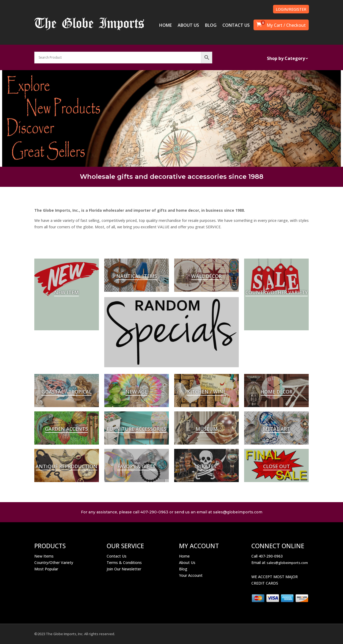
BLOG (211, 26)
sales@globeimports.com (287, 563)
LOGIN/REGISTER (291, 9)
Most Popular (46, 569)
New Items (44, 556)
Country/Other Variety (54, 562)
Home (184, 556)
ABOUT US (188, 26)
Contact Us (117, 556)
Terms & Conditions (124, 562)
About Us (187, 562)
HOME (165, 26)
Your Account (191, 575)
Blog (183, 569)
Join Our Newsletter (124, 569)
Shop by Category (286, 59)
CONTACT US (236, 26)
